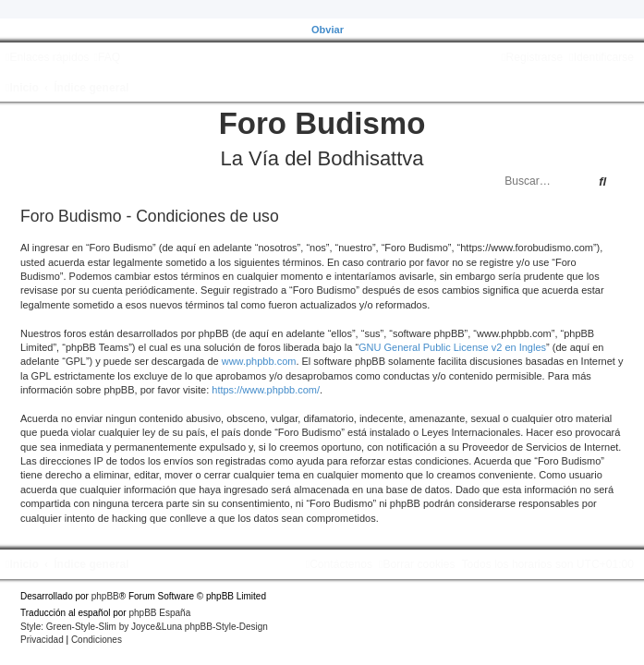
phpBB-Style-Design (226, 627)
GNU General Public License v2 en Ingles (452, 347)
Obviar (328, 30)
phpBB (105, 596)
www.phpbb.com (259, 361)
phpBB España (159, 613)
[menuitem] (107, 57)
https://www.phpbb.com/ (266, 390)
